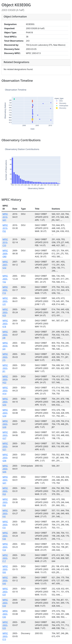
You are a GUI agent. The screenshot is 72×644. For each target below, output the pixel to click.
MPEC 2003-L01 (5, 301)
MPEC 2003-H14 (5, 391)
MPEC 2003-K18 (5, 324)
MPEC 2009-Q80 (5, 254)
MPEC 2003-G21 (5, 446)
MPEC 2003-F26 (5, 536)
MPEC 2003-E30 (5, 614)
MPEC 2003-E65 (5, 569)
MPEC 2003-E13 (5, 636)
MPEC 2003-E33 (5, 603)
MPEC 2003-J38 (5, 335)
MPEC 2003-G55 (5, 402)
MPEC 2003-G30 (5, 424)
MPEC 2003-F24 (5, 547)
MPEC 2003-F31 (5, 525)
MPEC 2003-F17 (5, 558)
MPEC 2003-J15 (5, 357)
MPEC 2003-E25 (5, 625)
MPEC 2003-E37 (5, 592)
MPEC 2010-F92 (5, 228)
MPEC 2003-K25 (5, 312)
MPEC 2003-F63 (5, 491)
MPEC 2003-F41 (5, 513)
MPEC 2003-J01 (5, 368)
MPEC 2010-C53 (5, 242)
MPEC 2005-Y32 (5, 279)
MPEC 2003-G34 (5, 413)
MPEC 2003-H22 (5, 379)
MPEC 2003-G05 (5, 469)
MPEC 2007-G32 (5, 265)
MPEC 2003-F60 (5, 502)
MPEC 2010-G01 (5, 217)
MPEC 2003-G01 (5, 480)
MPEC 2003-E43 (5, 580)
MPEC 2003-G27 (5, 435)
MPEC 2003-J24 (5, 346)
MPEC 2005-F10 (5, 290)
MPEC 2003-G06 (5, 458)
